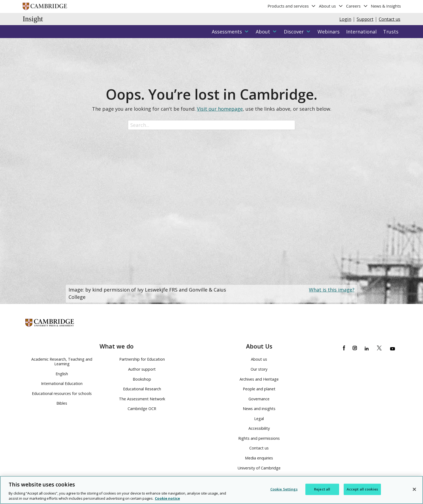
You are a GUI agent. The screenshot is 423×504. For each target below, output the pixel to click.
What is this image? (332, 290)
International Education (62, 383)
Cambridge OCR (142, 409)
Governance (259, 399)
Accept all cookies (362, 489)
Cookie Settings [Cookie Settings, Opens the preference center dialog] (284, 489)
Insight (33, 19)
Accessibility (259, 428)
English (62, 374)
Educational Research (142, 389)
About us (331, 6)
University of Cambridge (259, 468)
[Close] (414, 489)
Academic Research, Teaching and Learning (62, 361)
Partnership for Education (142, 359)
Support (365, 19)
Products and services (292, 6)
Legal (259, 419)
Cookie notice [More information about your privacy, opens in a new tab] (167, 499)
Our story (259, 369)
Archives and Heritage (259, 379)
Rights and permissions (259, 438)
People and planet (259, 389)
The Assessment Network (142, 399)
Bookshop (142, 379)
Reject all (322, 489)
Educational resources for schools (62, 393)
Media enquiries (259, 458)
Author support (142, 369)
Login (345, 19)
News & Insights (386, 6)
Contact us (390, 19)
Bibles (62, 403)
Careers (357, 6)
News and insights (259, 409)
